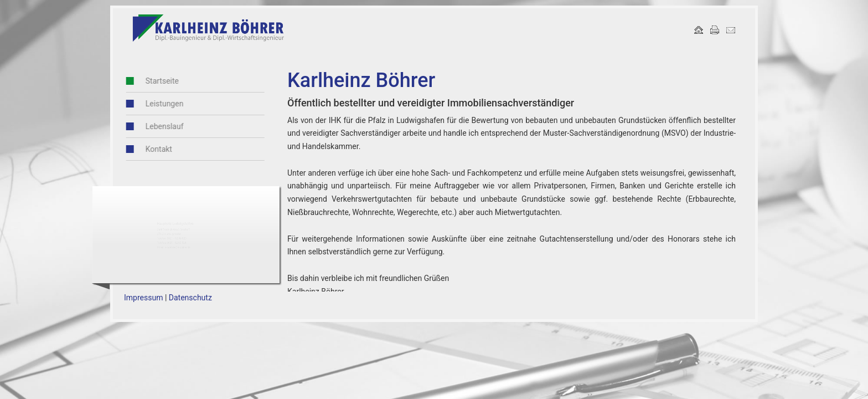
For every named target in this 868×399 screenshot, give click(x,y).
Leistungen (144, 104)
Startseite (141, 81)
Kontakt (138, 149)
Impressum (143, 298)
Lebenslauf (144, 126)
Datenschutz (190, 298)
